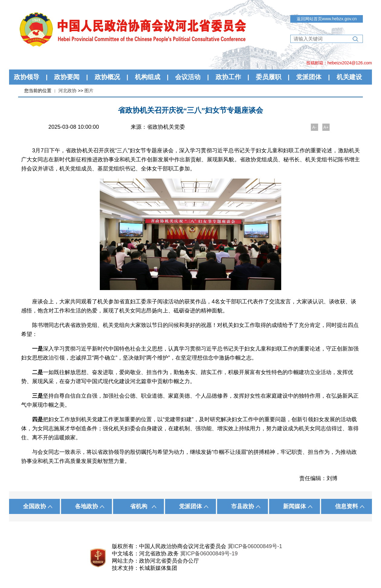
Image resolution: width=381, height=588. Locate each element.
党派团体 (309, 77)
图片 (89, 90)
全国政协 (34, 506)
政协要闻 (67, 77)
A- (314, 127)
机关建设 (349, 77)
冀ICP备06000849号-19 (209, 554)
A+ (326, 127)
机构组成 (148, 77)
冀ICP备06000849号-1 (255, 546)
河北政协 (67, 90)
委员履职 (269, 77)
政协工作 (228, 77)
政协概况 (107, 77)
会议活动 (188, 77)
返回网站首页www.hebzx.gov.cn (327, 19)
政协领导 (27, 77)
